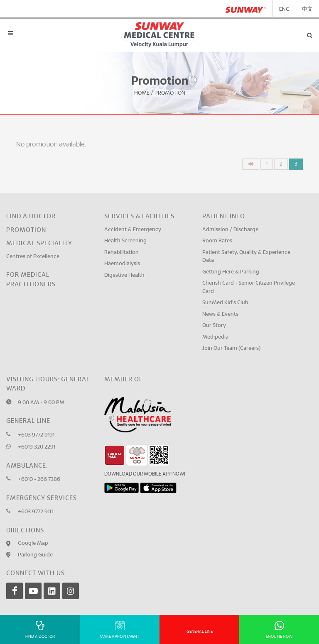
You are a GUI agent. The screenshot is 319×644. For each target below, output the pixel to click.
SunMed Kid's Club (225, 303)
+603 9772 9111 (35, 512)
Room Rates (217, 241)
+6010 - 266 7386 (39, 479)
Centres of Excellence (33, 257)
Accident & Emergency (133, 230)
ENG (284, 9)
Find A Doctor (40, 630)
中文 (307, 9)
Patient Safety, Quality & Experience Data (246, 257)
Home (142, 93)
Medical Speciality (39, 243)
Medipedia (215, 337)
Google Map (33, 543)
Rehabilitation (121, 252)
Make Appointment (120, 630)
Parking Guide (35, 555)
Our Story (214, 326)
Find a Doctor (31, 216)
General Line (200, 632)
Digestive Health (124, 275)
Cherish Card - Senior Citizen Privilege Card (249, 287)
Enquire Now (279, 630)
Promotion (26, 230)
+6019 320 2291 (37, 447)
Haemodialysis (122, 264)
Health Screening (125, 241)
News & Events (220, 314)
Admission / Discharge (230, 230)
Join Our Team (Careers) (231, 348)
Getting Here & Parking (231, 272)
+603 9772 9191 (36, 435)
